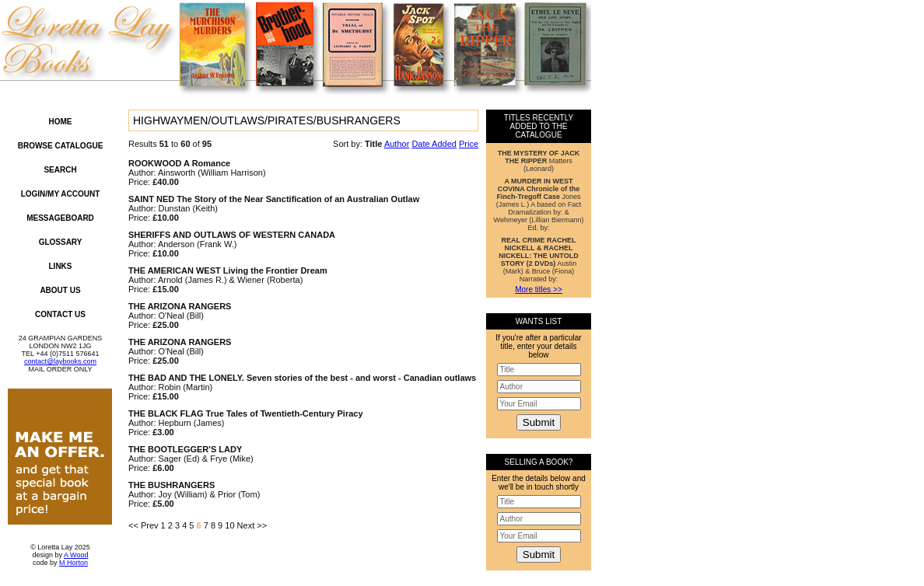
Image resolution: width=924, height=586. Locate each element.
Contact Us (60, 314)
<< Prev (143, 525)
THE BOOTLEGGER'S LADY (185, 449)
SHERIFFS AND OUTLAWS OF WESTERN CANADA (232, 235)
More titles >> (539, 290)
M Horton (73, 563)
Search (60, 170)
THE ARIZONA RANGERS (180, 306)
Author (397, 144)
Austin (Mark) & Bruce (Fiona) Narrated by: (538, 260)
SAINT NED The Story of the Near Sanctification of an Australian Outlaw (274, 199)
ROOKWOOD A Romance (179, 163)
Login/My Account (61, 194)
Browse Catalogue (61, 146)
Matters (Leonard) (539, 161)
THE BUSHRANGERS (171, 485)
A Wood (76, 555)
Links (61, 266)
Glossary (61, 242)
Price (469, 144)
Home (61, 122)
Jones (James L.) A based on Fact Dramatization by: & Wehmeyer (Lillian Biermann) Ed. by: (539, 204)
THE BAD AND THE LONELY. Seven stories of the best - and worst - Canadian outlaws (302, 378)
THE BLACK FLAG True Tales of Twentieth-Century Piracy (246, 413)
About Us (60, 290)
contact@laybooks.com (60, 361)
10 (229, 525)
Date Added (434, 144)
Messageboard (60, 218)
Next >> (252, 525)
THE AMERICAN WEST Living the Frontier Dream (228, 270)
